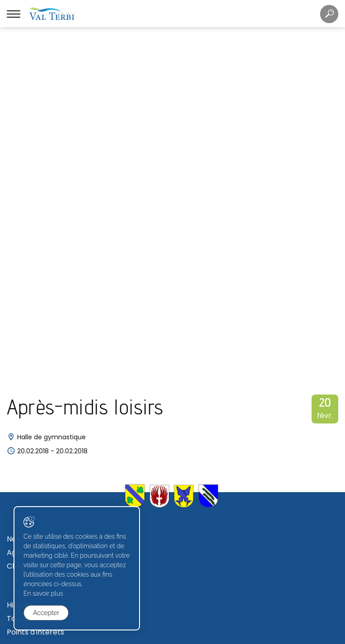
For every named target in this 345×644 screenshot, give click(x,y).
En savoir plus (43, 593)
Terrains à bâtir (34, 523)
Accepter (46, 613)
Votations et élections (46, 484)
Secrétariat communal (47, 336)
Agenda (21, 218)
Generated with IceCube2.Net (205, 636)
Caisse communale (41, 350)
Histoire (20, 270)
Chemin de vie (32, 232)
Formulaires (28, 589)
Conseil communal (40, 443)
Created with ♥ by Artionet (136, 636)
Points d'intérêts (35, 298)
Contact (22, 377)
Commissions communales (54, 470)
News (16, 204)
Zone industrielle (36, 536)
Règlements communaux (51, 364)
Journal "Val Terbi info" (47, 404)
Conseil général (34, 457)
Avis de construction (43, 550)
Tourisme (23, 284)
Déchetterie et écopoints (52, 391)
